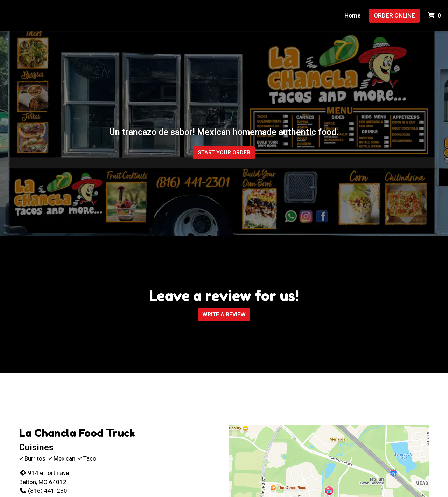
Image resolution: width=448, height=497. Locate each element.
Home (353, 15)
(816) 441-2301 (45, 491)
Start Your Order (224, 152)
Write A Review (224, 314)
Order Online (394, 15)
